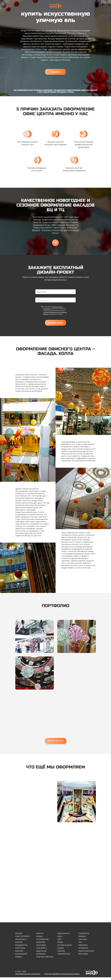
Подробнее (56, 72)
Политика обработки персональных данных (62, 976)
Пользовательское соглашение (28, 976)
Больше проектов (56, 741)
